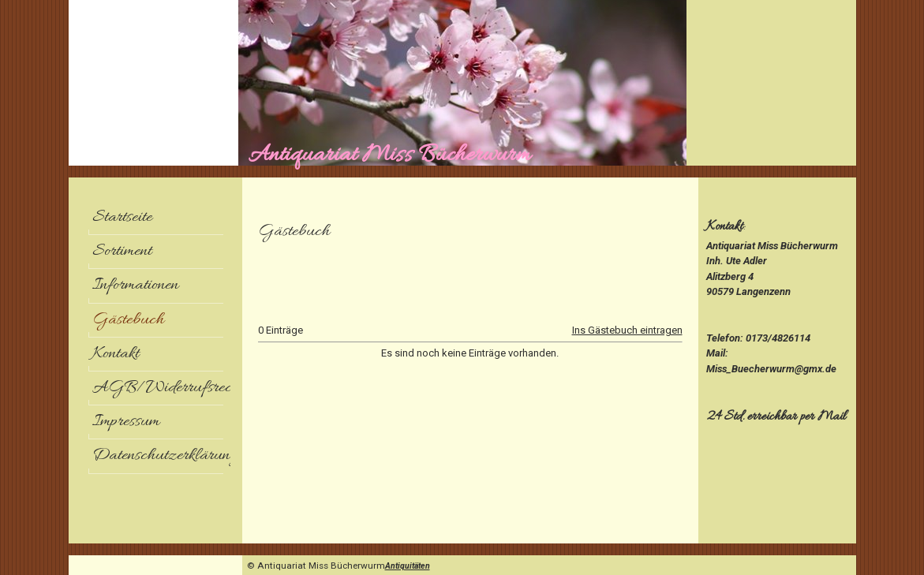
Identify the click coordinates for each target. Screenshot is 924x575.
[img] (462, 83)
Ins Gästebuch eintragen (627, 330)
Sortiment (122, 252)
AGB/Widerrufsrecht (161, 388)
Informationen (135, 286)
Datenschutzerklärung (161, 456)
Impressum (126, 422)
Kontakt (116, 354)
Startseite (122, 218)
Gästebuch (128, 320)
